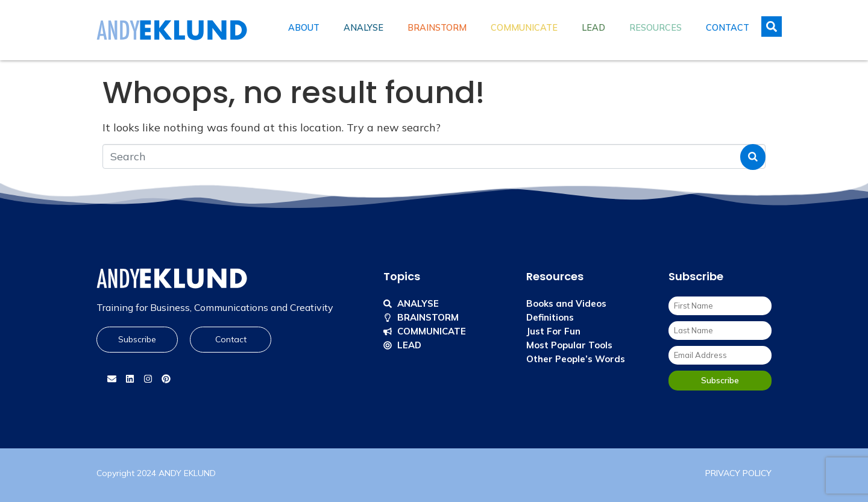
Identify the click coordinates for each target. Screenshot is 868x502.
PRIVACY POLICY (738, 473)
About (304, 28)
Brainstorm (437, 28)
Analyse (363, 28)
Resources (656, 28)
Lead (593, 28)
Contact (728, 28)
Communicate (524, 28)
